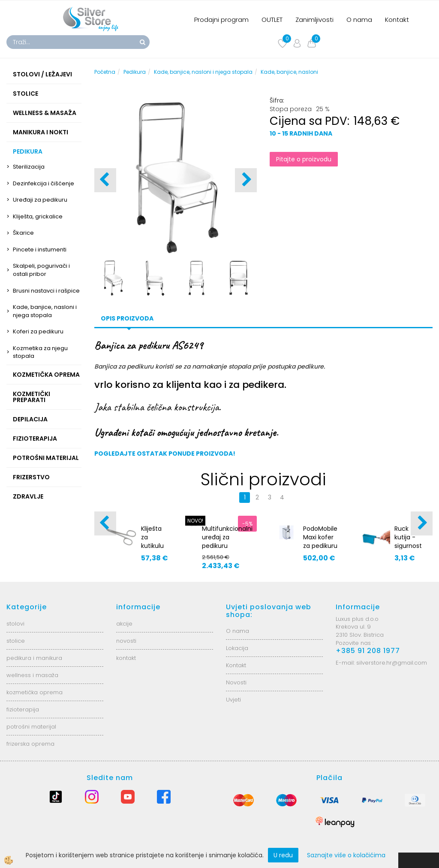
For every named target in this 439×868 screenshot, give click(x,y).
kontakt (126, 658)
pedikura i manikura (34, 658)
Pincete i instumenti (40, 250)
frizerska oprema (30, 744)
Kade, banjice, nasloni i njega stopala (45, 311)
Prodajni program (221, 20)
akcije (124, 624)
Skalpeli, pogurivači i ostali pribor (41, 270)
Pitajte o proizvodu (304, 159)
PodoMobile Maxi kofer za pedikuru (320, 537)
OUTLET (272, 20)
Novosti (236, 682)
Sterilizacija (29, 167)
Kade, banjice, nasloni (289, 72)
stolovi (15, 624)
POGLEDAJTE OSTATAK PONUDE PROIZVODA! (165, 454)
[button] (246, 180)
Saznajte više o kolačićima (346, 855)
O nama (359, 20)
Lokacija (237, 648)
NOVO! (195, 521)
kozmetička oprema (35, 692)
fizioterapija (23, 709)
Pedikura (135, 72)
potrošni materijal (31, 727)
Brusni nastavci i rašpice (46, 291)
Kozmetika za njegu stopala (40, 352)
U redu (283, 855)
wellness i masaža (32, 675)
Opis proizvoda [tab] (127, 318)
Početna (105, 72)
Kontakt (397, 20)
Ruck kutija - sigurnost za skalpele (408, 546)
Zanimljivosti (314, 20)
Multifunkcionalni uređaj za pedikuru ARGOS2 (227, 541)
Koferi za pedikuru (38, 331)
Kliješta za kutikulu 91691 (152, 541)
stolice (16, 641)
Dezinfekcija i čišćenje (44, 183)
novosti (126, 641)
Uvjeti (233, 700)
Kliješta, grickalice (38, 216)
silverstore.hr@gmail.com (392, 663)
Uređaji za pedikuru (40, 200)
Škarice (23, 233)
